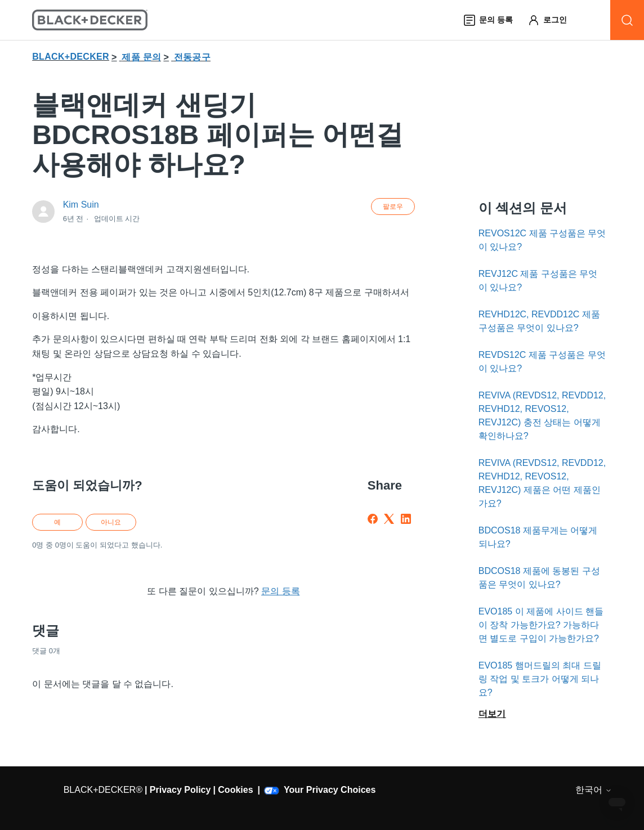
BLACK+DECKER (71, 57)
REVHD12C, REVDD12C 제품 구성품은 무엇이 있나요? (539, 321)
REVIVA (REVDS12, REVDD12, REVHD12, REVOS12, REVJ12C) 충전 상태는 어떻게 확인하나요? (542, 416)
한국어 (593, 790)
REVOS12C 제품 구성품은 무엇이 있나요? (542, 240)
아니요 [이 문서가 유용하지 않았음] (111, 522)
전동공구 (192, 57)
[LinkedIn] (406, 519)
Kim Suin (81, 205)
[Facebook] (373, 519)
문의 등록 (280, 591)
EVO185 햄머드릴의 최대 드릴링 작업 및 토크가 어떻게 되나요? (540, 679)
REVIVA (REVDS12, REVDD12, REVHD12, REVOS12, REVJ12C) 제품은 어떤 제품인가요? (542, 483)
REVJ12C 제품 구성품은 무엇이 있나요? (538, 281)
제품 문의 (141, 57)
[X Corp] (389, 519)
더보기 (492, 714)
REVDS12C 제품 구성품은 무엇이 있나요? (542, 362)
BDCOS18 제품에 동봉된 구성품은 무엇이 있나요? (539, 578)
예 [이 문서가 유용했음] (57, 522)
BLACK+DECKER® (103, 790)
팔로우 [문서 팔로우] (393, 207)
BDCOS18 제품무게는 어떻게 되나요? (538, 537)
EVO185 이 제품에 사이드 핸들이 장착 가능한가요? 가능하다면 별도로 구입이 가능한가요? (541, 625)
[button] (553, 20)
